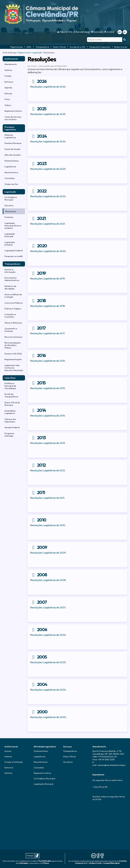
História (8, 756)
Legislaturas (40, 756)
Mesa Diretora (41, 762)
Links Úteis (10, 378)
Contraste (98, 32)
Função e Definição (14, 762)
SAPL (29, 47)
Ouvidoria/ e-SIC (77, 47)
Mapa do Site (66, 32)
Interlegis (24, 863)
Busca (87, 37)
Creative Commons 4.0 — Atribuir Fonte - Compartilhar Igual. (101, 862)
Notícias (8, 773)
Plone (46, 863)
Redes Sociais (121, 47)
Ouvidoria (68, 762)
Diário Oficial (59, 47)
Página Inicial (16, 47)
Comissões (39, 768)
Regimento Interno (42, 773)
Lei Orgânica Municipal (44, 778)
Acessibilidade (83, 32)
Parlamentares (41, 751)
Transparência (42, 47)
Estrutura (9, 768)
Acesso (8, 751)
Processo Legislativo (10, 128)
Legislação (37, 52)
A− (125, 32)
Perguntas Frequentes (100, 47)
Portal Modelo (45, 861)
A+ (120, 32)
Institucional (11, 59)
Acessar (111, 32)
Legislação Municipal (44, 784)
